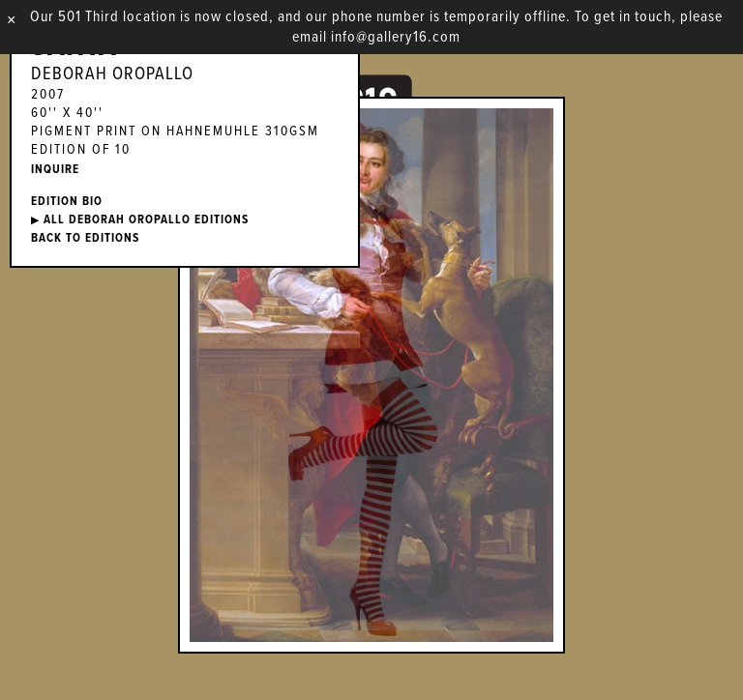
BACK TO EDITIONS (85, 238)
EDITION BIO (67, 202)
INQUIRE (55, 170)
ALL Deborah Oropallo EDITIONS (140, 220)
